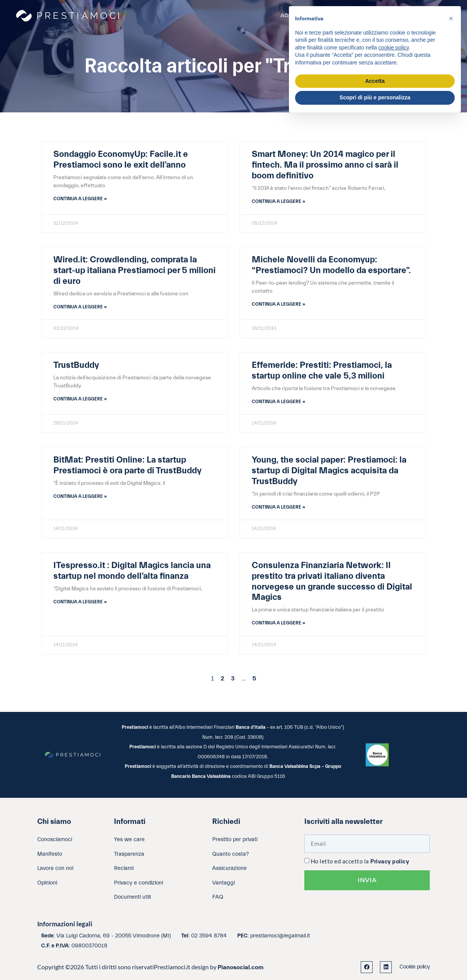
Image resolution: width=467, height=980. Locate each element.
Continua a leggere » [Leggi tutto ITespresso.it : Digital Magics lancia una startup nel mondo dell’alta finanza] (80, 602)
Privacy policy (390, 862)
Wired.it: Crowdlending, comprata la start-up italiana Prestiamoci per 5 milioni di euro (134, 270)
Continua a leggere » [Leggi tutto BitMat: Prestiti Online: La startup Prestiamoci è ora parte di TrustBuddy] (80, 496)
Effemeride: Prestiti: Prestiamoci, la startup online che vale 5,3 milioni (322, 371)
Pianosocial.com (241, 967)
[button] (451, 18)
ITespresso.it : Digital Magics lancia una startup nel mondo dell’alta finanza (132, 571)
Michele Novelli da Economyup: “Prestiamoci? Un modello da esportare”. (331, 265)
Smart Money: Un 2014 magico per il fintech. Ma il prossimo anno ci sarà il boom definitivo (325, 165)
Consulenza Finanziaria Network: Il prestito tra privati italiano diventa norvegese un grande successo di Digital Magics (332, 581)
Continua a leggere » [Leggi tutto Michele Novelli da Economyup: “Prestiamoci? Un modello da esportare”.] (278, 304)
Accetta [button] (375, 81)
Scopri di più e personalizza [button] (375, 97)
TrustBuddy (76, 365)
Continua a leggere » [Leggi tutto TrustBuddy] (80, 399)
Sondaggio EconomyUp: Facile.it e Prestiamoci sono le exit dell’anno (121, 160)
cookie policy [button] (394, 48)
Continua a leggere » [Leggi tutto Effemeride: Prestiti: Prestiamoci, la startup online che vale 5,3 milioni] (278, 402)
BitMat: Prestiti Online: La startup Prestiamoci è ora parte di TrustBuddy (127, 465)
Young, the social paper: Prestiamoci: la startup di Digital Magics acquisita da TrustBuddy (329, 471)
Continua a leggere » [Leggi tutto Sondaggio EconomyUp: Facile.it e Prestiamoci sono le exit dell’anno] (80, 199)
